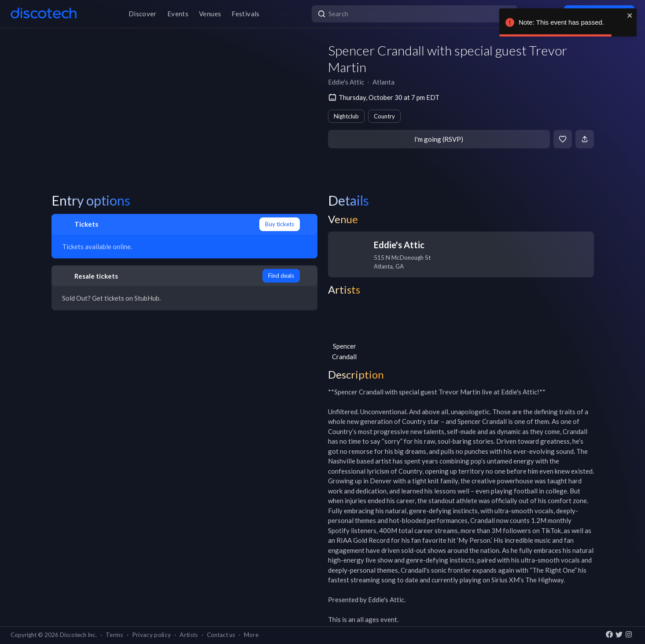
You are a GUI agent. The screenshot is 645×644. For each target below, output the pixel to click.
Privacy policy (152, 635)
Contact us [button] (221, 635)
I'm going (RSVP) (439, 139)
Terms (114, 635)
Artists (189, 635)
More (251, 635)
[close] (630, 15)
